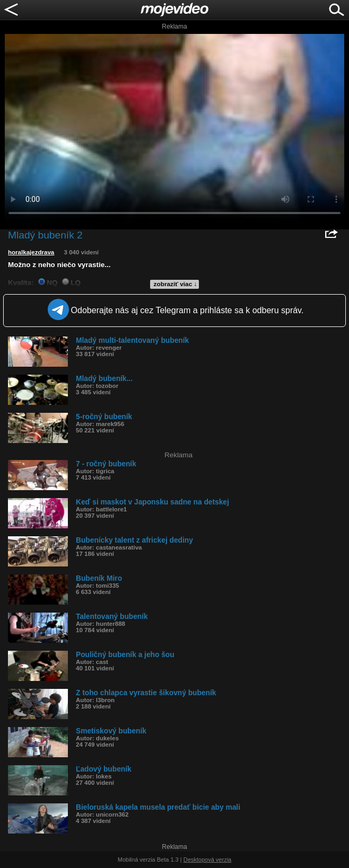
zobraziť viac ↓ (176, 284)
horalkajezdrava (31, 252)
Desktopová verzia (208, 860)
